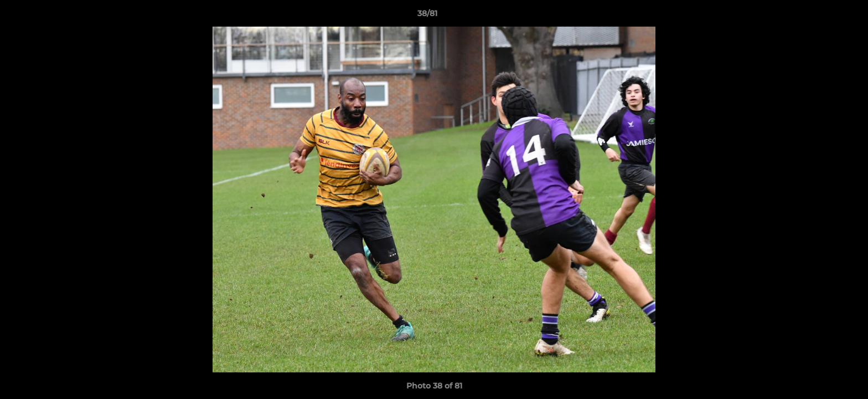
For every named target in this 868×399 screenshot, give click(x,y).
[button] (821, 16)
